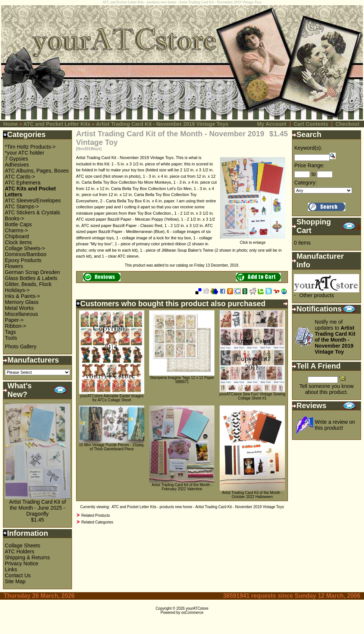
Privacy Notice (21, 563)
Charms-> (16, 230)
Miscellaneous (21, 314)
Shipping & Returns (27, 557)
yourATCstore (197, 608)
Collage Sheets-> (25, 248)
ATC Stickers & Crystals (32, 212)
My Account (272, 124)
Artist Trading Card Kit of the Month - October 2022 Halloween (252, 495)
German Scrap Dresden (32, 272)
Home (11, 124)
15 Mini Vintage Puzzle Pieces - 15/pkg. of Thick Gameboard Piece (112, 447)
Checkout (348, 124)
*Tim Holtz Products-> (30, 147)
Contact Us (18, 575)
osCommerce (192, 613)
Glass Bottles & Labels (31, 278)
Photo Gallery (21, 346)
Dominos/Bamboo (26, 254)
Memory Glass (22, 302)
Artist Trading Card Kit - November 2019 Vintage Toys (162, 124)
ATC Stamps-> (22, 206)
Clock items (18, 242)
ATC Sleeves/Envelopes (33, 201)
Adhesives (17, 165)
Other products (317, 295)
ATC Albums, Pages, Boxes (37, 171)
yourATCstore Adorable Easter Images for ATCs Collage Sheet (112, 398)
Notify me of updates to (335, 337)
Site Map (15, 581)
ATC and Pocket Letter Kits (57, 124)
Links (11, 569)
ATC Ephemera (23, 183)
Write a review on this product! (335, 425)
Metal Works (19, 308)
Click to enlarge (253, 241)
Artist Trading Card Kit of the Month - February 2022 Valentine (182, 487)
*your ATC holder (25, 153)
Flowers (14, 266)
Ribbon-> (15, 326)
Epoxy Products (23, 260)
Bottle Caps (18, 224)
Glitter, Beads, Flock (28, 284)
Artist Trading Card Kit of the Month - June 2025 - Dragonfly (37, 508)
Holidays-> (17, 290)
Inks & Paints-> (23, 296)
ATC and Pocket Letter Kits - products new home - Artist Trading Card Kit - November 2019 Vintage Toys (198, 507)
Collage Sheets (23, 546)
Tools (11, 338)
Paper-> (14, 320)
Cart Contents (311, 124)
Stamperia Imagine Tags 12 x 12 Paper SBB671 (182, 380)
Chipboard (17, 236)
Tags (10, 332)
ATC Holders (20, 551)
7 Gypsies (16, 159)
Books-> (15, 218)
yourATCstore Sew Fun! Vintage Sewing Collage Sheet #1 (252, 396)
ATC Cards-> (20, 177)
